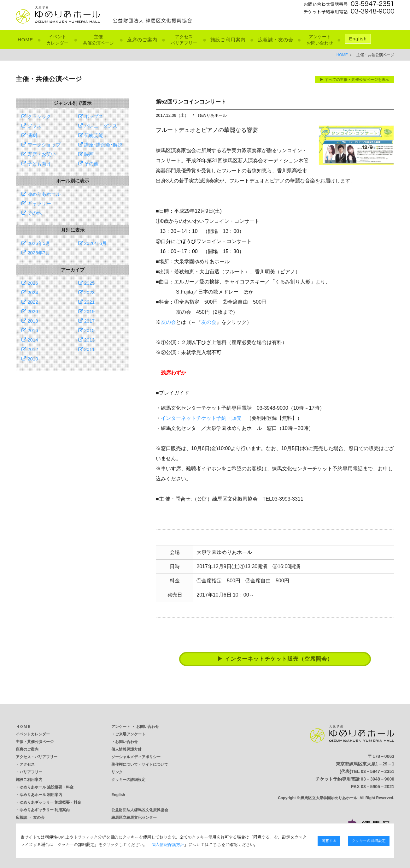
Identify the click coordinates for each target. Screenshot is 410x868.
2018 (30, 321)
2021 (87, 302)
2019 (87, 311)
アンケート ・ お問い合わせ (135, 727)
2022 (30, 302)
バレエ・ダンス (98, 126)
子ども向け (36, 164)
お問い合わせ (126, 742)
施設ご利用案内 (228, 40)
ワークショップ (41, 145)
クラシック (36, 116)
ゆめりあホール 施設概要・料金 (47, 787)
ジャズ (32, 126)
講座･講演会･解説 (100, 145)
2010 (30, 359)
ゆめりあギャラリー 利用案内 (45, 810)
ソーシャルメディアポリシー (136, 757)
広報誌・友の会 (276, 40)
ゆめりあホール (41, 194)
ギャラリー (36, 203)
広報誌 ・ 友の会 (30, 817)
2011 (87, 349)
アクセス (27, 764)
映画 (86, 154)
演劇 (29, 135)
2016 (30, 330)
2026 (30, 283)
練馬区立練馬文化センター (134, 817)
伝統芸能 (91, 135)
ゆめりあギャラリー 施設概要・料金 (50, 802)
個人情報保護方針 (126, 749)
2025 (87, 283)
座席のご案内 (142, 40)
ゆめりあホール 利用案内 (41, 795)
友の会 (168, 322)
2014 (30, 340)
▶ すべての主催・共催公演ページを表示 (354, 80)
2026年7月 (36, 253)
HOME (25, 40)
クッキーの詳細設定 (128, 780)
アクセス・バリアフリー (37, 757)
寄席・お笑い (39, 154)
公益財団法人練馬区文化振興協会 (140, 810)
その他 (88, 164)
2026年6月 (93, 243)
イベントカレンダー (33, 734)
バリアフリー (31, 772)
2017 (87, 321)
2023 (87, 292)
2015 (87, 330)
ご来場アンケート (130, 734)
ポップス (91, 116)
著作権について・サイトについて (140, 764)
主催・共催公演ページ (35, 742)
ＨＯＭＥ (23, 727)
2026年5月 (36, 243)
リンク (117, 772)
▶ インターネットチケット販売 (275, 659)
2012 (30, 349)
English (358, 39)
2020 (30, 311)
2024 (30, 292)
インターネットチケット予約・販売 (201, 418)
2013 (87, 340)
